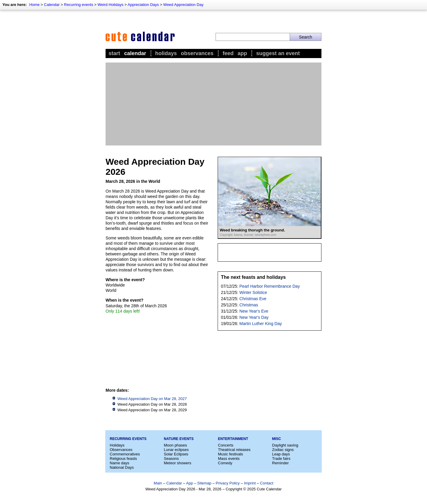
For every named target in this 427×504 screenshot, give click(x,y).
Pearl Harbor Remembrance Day (270, 286)
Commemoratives (125, 454)
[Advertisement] (213, 104)
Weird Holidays (110, 5)
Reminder (281, 463)
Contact (267, 483)
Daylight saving (285, 445)
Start (114, 53)
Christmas (249, 305)
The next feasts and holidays (253, 277)
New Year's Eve (254, 311)
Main (158, 483)
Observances (197, 53)
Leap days (281, 454)
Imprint (250, 483)
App (242, 53)
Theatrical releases (234, 450)
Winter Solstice (253, 292)
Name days (120, 463)
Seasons (172, 459)
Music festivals (231, 454)
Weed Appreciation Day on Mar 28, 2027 (152, 399)
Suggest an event (278, 53)
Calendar (52, 5)
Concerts (226, 445)
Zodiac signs (283, 450)
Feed (228, 53)
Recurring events (79, 5)
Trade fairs (281, 459)
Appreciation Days (143, 5)
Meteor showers (178, 463)
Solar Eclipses (176, 454)
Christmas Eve (253, 299)
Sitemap (204, 483)
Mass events (229, 459)
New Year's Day (254, 317)
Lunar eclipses (176, 450)
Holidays (166, 53)
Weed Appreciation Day (184, 5)
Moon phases (176, 445)
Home (35, 5)
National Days (122, 467)
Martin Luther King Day (260, 324)
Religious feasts (123, 459)
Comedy (225, 463)
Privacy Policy (228, 483)
